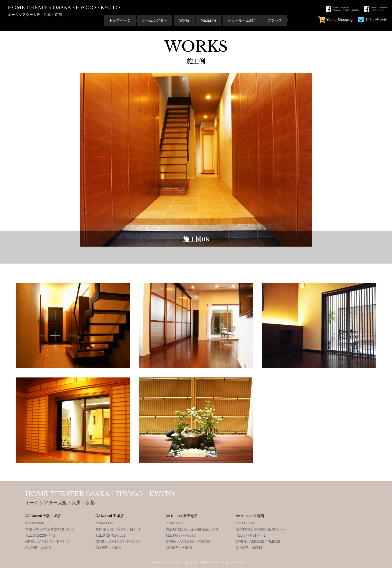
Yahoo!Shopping (335, 20)
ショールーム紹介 (242, 20)
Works (184, 20)
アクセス (275, 20)
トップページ (120, 20)
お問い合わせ (372, 20)
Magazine (208, 20)
